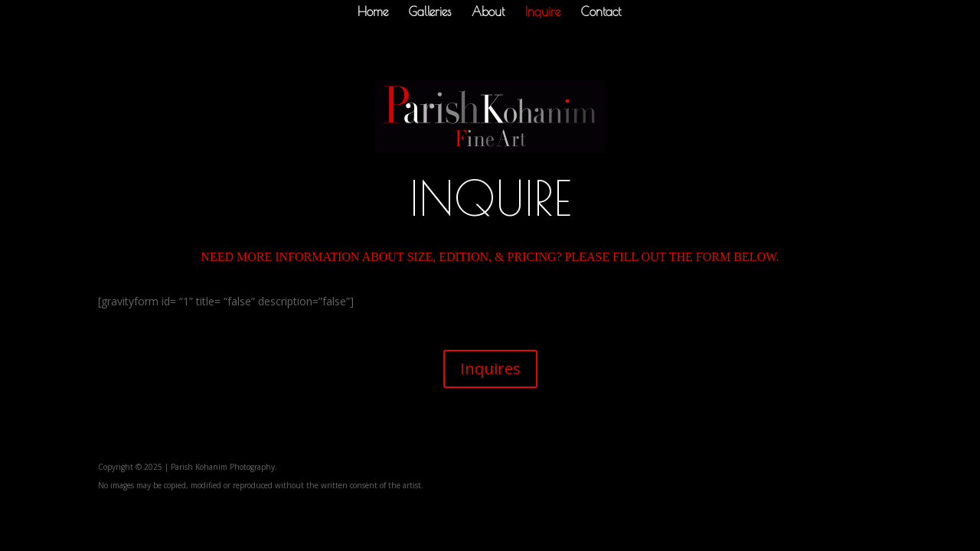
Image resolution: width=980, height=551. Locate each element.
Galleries (430, 12)
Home (373, 12)
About (488, 12)
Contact (601, 12)
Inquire (543, 12)
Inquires (490, 368)
